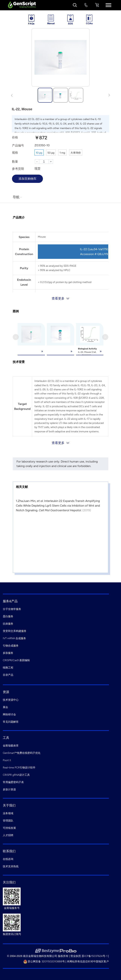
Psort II (7, 760)
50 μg (51, 153)
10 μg (39, 153)
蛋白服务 (8, 616)
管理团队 (8, 821)
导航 (18, 197)
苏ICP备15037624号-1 (94, 956)
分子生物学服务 (12, 609)
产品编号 (18, 145)
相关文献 (22, 487)
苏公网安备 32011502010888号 (44, 962)
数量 (15, 162)
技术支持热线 (11, 866)
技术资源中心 (11, 700)
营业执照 (76, 956)
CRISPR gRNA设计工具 (16, 775)
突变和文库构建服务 (15, 631)
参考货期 (18, 169)
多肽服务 (8, 653)
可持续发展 (9, 828)
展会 (5, 707)
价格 (15, 137)
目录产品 (8, 675)
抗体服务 (8, 624)
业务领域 (8, 813)
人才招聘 (8, 835)
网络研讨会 (9, 715)
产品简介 (19, 217)
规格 (15, 153)
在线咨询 (8, 859)
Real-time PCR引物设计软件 (19, 768)
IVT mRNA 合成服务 (14, 638)
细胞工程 (8, 668)
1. (17, 501)
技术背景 (19, 362)
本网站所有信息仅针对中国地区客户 (88, 962)
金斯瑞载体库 (11, 746)
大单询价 (76, 153)
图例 (16, 311)
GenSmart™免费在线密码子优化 (22, 753)
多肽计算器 (9, 790)
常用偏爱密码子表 (13, 782)
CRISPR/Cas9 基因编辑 (16, 660)
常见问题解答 (11, 722)
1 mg (62, 153)
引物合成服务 (11, 646)
